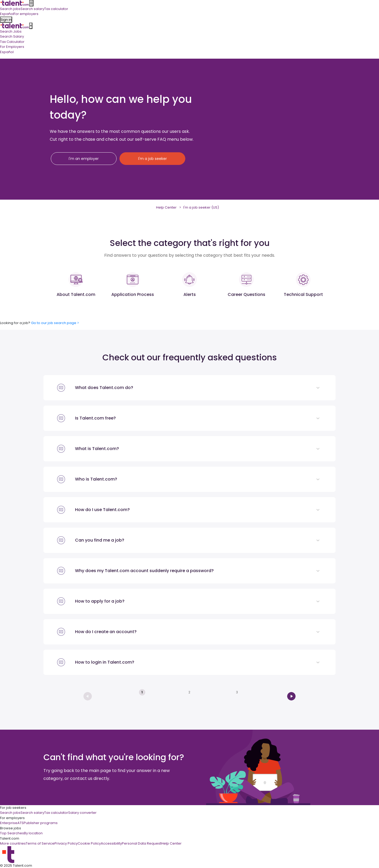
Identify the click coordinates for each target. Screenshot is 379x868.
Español (7, 52)
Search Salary (12, 36)
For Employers (12, 47)
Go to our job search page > (55, 323)
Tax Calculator (12, 42)
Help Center (166, 207)
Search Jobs (11, 31)
